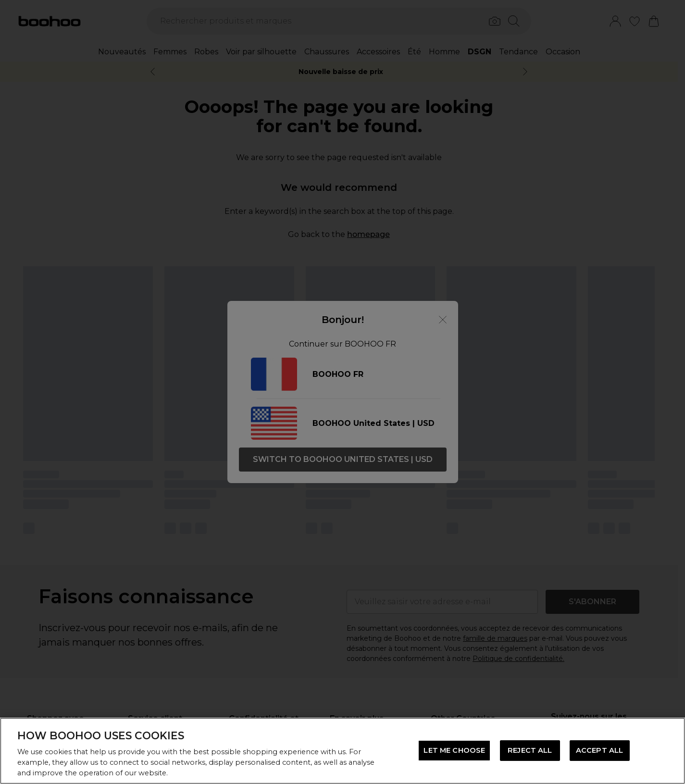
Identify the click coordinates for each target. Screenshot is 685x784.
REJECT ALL (530, 750)
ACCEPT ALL (599, 750)
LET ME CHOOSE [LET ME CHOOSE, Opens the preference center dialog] (454, 750)
